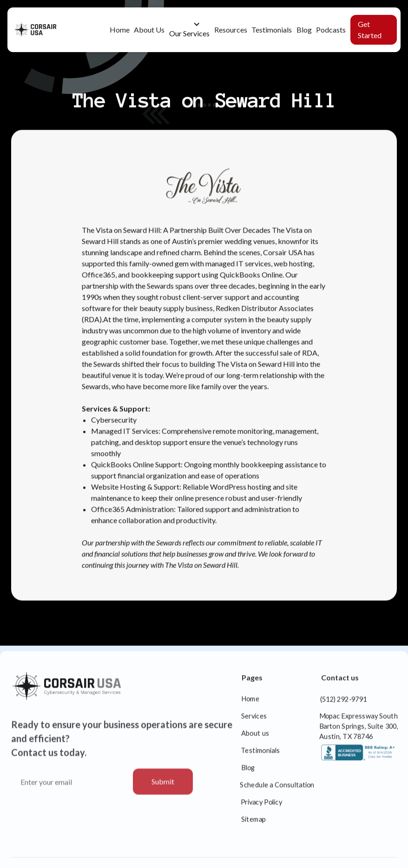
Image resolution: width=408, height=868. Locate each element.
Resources (231, 30)
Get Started (370, 30)
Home (120, 30)
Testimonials (272, 30)
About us (255, 738)
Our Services (189, 33)
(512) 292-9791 (344, 704)
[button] (189, 30)
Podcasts (331, 30)
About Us (149, 30)
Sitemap (254, 824)
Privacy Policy (261, 807)
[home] (42, 30)
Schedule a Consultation (278, 789)
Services (254, 721)
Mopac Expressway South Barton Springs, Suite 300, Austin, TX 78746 (359, 731)
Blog (304, 30)
